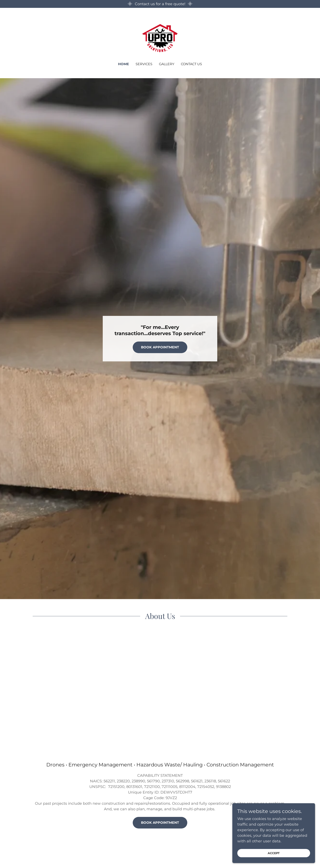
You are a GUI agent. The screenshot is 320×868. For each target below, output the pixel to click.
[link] (160, 38)
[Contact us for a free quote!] (160, 4)
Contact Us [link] (191, 64)
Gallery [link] (167, 64)
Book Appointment (160, 347)
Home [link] (124, 64)
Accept (274, 853)
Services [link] (144, 64)
